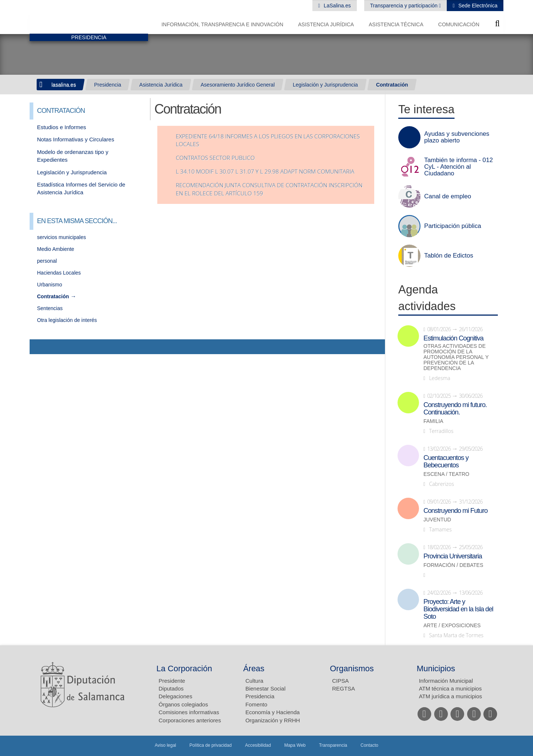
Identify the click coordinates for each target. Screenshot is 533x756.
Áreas (254, 668)
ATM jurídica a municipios (451, 696)
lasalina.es (64, 85)
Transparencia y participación (405, 6)
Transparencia (333, 745)
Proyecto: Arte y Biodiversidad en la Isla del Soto (458, 609)
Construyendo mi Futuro (455, 511)
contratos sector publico (215, 158)
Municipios (436, 668)
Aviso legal (165, 745)
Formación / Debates (453, 565)
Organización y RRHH (273, 720)
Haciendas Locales (59, 273)
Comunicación (459, 24)
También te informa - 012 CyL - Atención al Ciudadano (459, 167)
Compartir (39, 347)
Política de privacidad (211, 745)
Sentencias (50, 308)
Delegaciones (176, 696)
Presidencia (108, 85)
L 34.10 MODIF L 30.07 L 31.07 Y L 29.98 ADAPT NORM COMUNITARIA (265, 172)
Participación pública (453, 226)
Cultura (254, 681)
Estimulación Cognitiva (453, 338)
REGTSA (343, 688)
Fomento (256, 704)
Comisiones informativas (189, 712)
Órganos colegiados (183, 704)
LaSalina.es (337, 6)
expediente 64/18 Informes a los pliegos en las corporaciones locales (268, 140)
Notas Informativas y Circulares (76, 139)
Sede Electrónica (477, 6)
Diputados (171, 688)
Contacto (369, 745)
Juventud (437, 520)
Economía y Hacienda (273, 712)
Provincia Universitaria (453, 556)
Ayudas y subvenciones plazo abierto (457, 137)
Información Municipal (446, 681)
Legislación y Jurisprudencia (325, 85)
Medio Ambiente (56, 249)
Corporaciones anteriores (190, 720)
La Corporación (184, 668)
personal (47, 261)
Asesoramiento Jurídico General (238, 85)
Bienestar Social (265, 688)
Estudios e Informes (62, 127)
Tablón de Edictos (449, 256)
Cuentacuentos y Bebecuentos (446, 461)
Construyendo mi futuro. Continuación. (455, 409)
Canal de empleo (448, 196)
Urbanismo (50, 285)
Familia (433, 421)
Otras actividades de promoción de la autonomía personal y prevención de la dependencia (456, 357)
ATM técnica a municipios (450, 688)
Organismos (352, 668)
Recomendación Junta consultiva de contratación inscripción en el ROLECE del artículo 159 (269, 189)
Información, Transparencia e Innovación (222, 24)
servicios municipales (61, 237)
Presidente (172, 681)
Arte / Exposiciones (452, 626)
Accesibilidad (258, 745)
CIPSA (340, 681)
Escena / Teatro (446, 474)
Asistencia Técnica (396, 24)
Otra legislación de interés (67, 320)
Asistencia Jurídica (326, 24)
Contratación (392, 85)
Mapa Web (295, 745)
